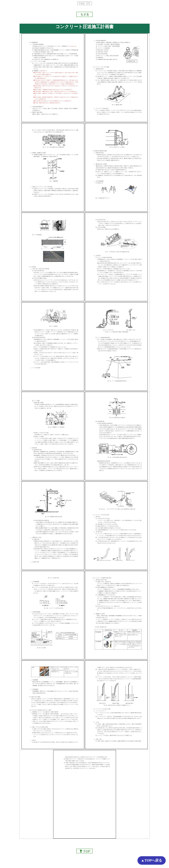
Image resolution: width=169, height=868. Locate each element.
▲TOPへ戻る (151, 860)
